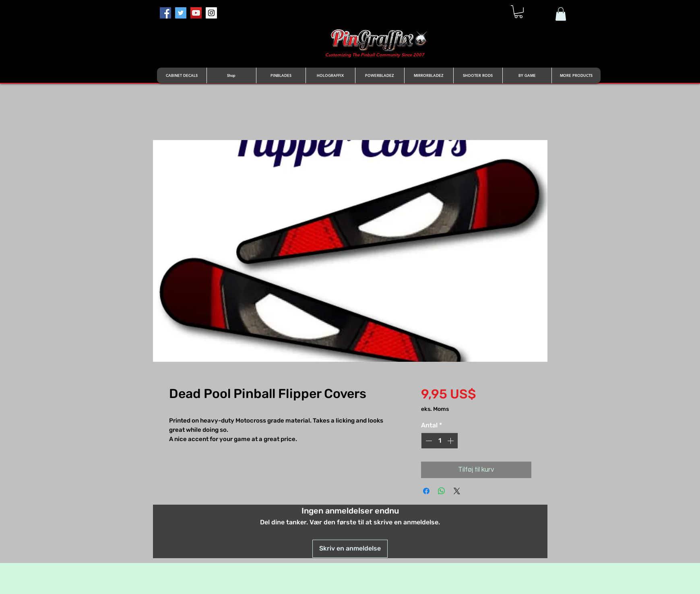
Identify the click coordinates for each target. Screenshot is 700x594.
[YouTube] (196, 13)
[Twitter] (181, 13)
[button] (518, 12)
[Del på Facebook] (426, 491)
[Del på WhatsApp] (442, 491)
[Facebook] (165, 13)
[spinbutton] (440, 441)
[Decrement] (428, 441)
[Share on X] (457, 491)
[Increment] (451, 441)
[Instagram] (211, 13)
